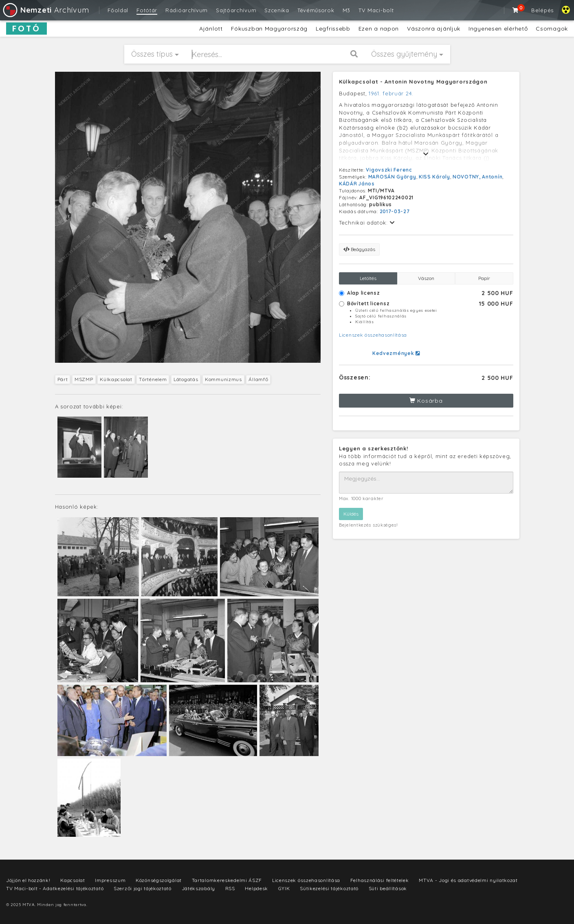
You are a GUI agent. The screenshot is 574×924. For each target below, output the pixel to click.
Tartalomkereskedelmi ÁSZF (227, 880)
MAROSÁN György (392, 177)
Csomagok (552, 29)
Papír (484, 278)
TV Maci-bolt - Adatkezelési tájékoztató (55, 888)
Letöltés (368, 278)
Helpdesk (256, 888)
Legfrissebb (333, 29)
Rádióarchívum (187, 10)
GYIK (284, 888)
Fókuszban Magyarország (269, 29)
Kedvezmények (396, 353)
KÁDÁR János (357, 184)
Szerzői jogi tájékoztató (143, 888)
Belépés (542, 10)
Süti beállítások (388, 888)
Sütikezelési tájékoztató (329, 888)
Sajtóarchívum (236, 10)
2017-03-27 (395, 211)
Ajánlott (211, 29)
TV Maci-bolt (376, 10)
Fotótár (147, 10)
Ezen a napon (379, 29)
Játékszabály (198, 888)
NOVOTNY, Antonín (477, 177)
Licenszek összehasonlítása (373, 335)
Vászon (426, 278)
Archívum (45, 10)
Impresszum (110, 880)
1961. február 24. (391, 93)
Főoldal (118, 10)
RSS (230, 888)
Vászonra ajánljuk (434, 29)
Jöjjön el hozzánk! (28, 880)
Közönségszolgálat (159, 880)
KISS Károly (434, 177)
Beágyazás (359, 249)
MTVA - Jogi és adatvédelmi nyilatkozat (468, 880)
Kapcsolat (73, 880)
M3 (346, 10)
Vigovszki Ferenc (389, 170)
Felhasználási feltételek (380, 880)
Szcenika (277, 10)
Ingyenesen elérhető (498, 29)
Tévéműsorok (316, 10)
